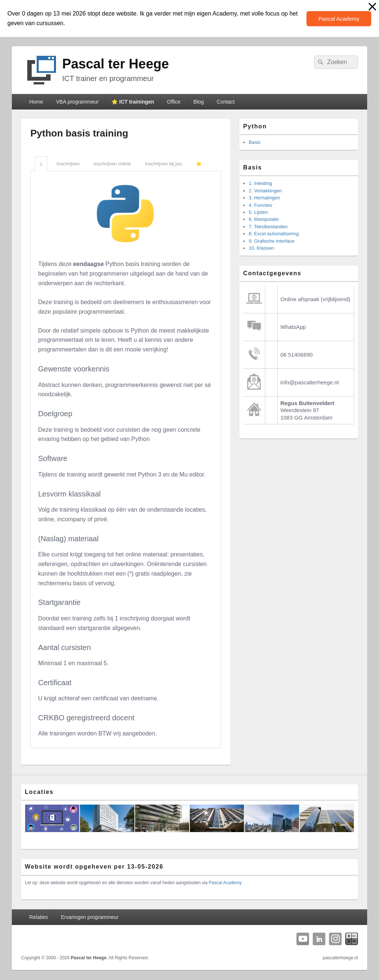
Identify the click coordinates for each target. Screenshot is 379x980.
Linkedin (319, 939)
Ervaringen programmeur (90, 917)
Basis (255, 142)
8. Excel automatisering (274, 234)
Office (174, 102)
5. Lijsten (258, 212)
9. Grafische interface (272, 241)
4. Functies (261, 205)
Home (36, 102)
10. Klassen (261, 248)
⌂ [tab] (41, 164)
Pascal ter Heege (115, 64)
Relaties (39, 917)
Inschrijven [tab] (68, 164)
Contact (226, 102)
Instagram (335, 939)
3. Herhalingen (264, 198)
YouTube (303, 939)
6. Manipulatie (264, 219)
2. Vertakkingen (265, 191)
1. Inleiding (260, 183)
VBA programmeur (77, 102)
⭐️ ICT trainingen (133, 102)
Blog (199, 102)
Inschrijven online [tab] (112, 164)
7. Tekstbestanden (268, 227)
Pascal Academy (339, 19)
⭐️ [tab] (199, 164)
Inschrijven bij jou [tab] (163, 164)
